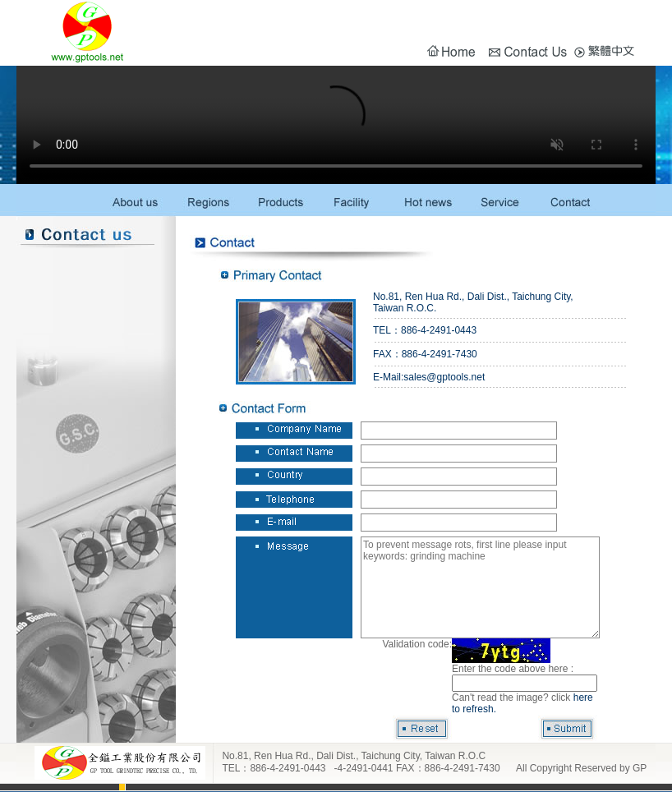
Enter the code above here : (513, 669)
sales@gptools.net (444, 377)
